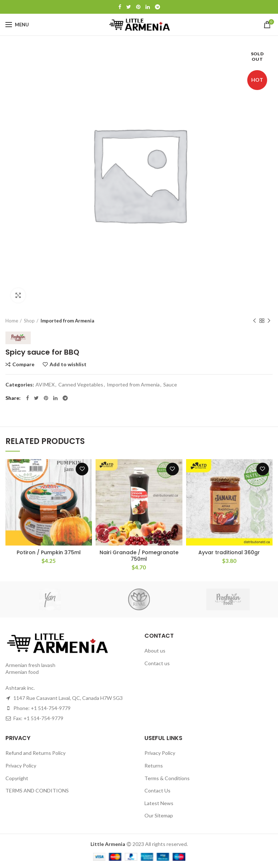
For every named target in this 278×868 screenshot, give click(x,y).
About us (155, 651)
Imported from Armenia (67, 321)
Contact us (157, 663)
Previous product (254, 321)
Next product (269, 321)
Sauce (170, 385)
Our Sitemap (159, 815)
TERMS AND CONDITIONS (37, 790)
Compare (23, 364)
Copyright (17, 778)
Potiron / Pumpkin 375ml (49, 552)
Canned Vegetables (81, 385)
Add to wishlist (68, 364)
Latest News (159, 803)
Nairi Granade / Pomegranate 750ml (139, 556)
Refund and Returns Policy (35, 753)
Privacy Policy (21, 766)
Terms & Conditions (167, 778)
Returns (154, 766)
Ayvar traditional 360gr (229, 552)
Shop (29, 321)
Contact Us (157, 790)
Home (12, 321)
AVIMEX (45, 385)
